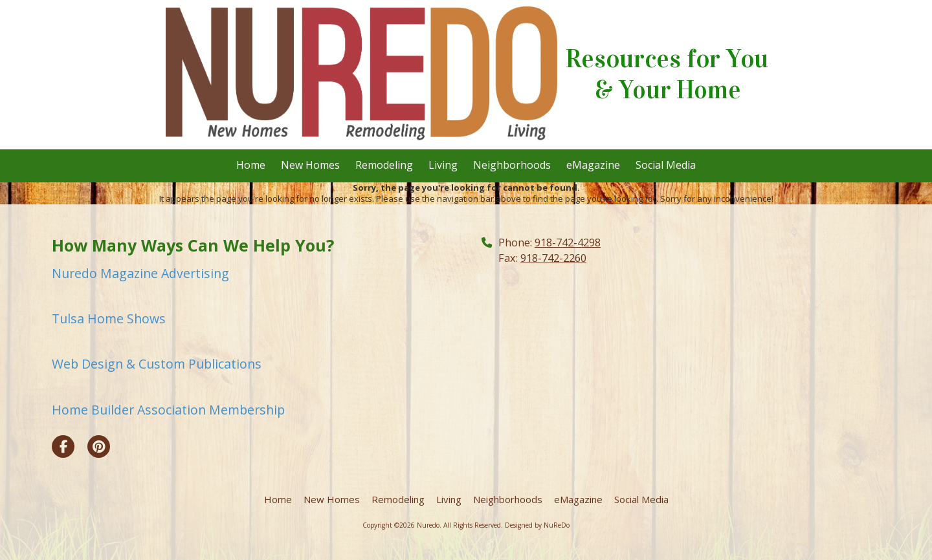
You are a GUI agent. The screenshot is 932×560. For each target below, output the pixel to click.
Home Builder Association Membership (168, 410)
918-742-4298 (568, 242)
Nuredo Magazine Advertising (140, 273)
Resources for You (667, 59)
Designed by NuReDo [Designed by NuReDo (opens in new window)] (537, 525)
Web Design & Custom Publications (157, 364)
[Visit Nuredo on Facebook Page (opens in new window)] (63, 447)
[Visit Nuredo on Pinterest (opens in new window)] (99, 447)
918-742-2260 (553, 258)
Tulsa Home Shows (109, 318)
